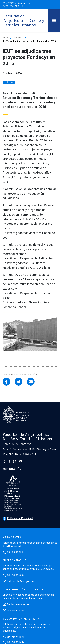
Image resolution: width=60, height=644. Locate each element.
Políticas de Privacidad (18, 518)
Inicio (5, 38)
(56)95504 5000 (16, 575)
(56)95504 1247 (16, 642)
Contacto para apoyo (18, 604)
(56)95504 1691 (16, 637)
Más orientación (16, 611)
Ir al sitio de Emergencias (21, 581)
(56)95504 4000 (16, 552)
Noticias (18, 38)
